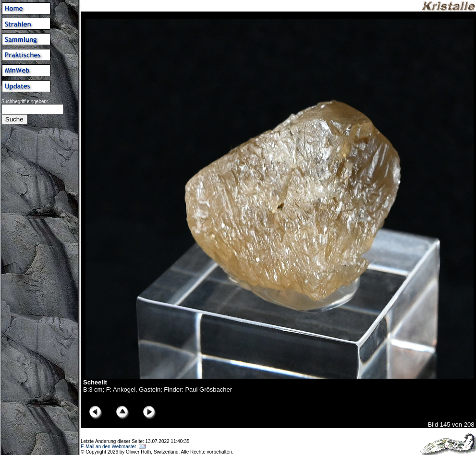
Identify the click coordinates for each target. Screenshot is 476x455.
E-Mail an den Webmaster (108, 447)
